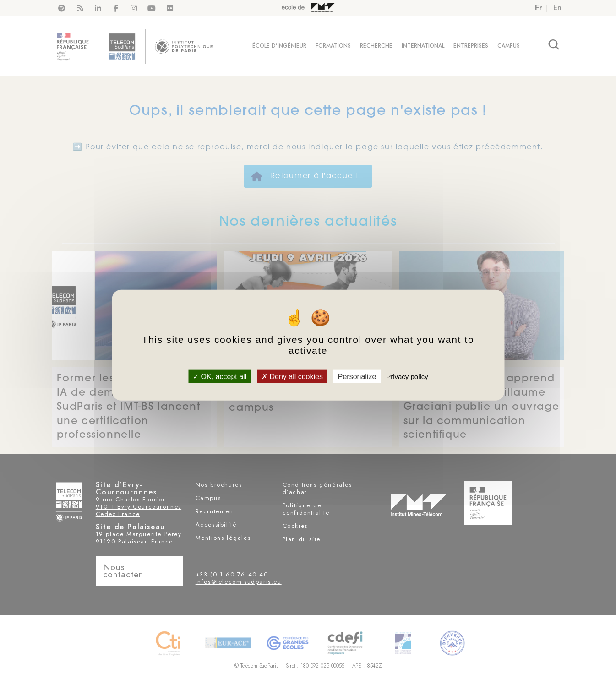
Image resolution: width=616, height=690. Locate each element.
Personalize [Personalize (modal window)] (357, 377)
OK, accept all (220, 377)
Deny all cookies (292, 377)
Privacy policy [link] (407, 377)
